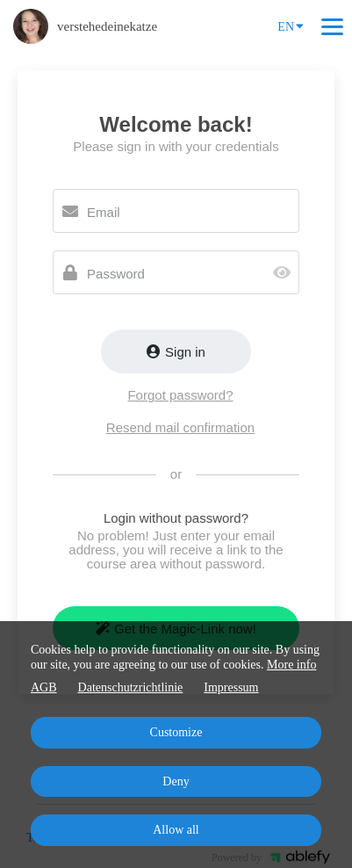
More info (291, 665)
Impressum (231, 687)
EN (291, 25)
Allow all (176, 830)
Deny (176, 781)
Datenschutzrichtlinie (131, 687)
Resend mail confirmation (180, 427)
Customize (176, 732)
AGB (44, 687)
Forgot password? (180, 395)
